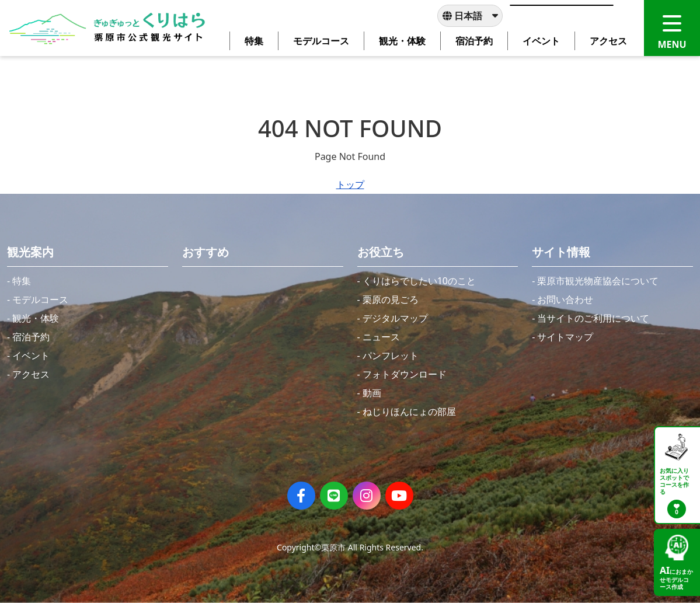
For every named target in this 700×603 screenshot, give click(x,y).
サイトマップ (565, 337)
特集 (22, 281)
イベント (31, 355)
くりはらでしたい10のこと (419, 281)
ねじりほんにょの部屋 (409, 412)
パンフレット (391, 355)
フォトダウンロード (405, 374)
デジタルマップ (395, 318)
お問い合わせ (565, 299)
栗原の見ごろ (391, 299)
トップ (350, 184)
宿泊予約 (31, 337)
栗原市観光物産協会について (598, 281)
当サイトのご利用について (593, 318)
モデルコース (40, 299)
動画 (372, 393)
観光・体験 (36, 318)
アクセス (31, 374)
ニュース (381, 337)
